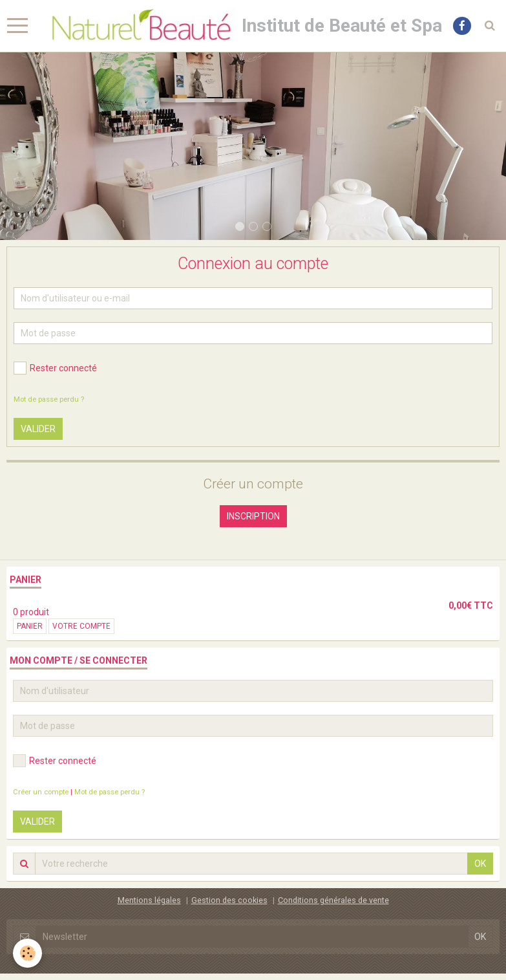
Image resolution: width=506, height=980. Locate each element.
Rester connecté (55, 368)
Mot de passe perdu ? (49, 399)
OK (480, 864)
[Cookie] (27, 953)
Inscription (253, 516)
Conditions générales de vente (333, 900)
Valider (38, 429)
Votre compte (81, 626)
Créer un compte (41, 792)
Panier (30, 626)
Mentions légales (149, 900)
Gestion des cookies (229, 900)
